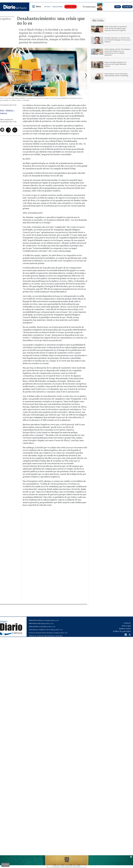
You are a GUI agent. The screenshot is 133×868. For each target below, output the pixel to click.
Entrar (118, 7)
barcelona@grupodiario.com (50, 620)
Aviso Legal (126, 626)
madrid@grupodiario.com (47, 627)
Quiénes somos (125, 629)
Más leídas (98, 20)
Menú (38, 7)
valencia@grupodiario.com (54, 630)
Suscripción (127, 7)
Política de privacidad (122, 631)
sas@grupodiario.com (61, 633)
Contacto (127, 623)
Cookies (5, 865)
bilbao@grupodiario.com (46, 624)
